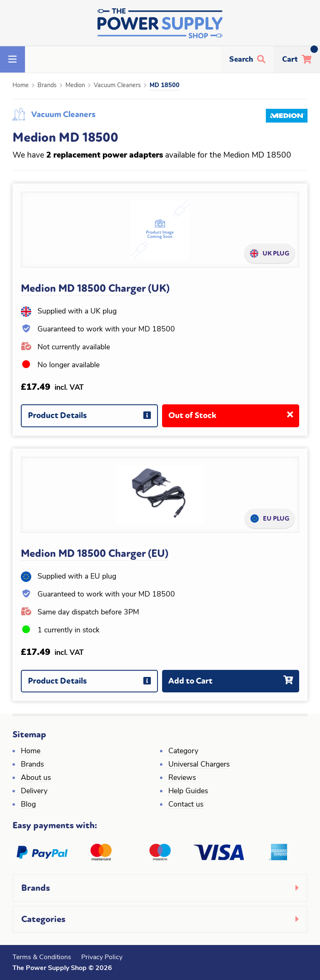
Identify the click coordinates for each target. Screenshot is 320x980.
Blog (28, 805)
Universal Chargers (199, 765)
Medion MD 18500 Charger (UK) (95, 288)
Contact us (186, 805)
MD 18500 (165, 86)
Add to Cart (234, 684)
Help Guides (188, 791)
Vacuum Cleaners (117, 86)
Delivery (34, 791)
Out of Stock (234, 419)
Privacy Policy (102, 957)
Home (21, 86)
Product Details (92, 419)
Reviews (182, 778)
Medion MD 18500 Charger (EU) (95, 554)
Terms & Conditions (42, 957)
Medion (75, 86)
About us (36, 778)
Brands (47, 86)
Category (183, 751)
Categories (43, 919)
